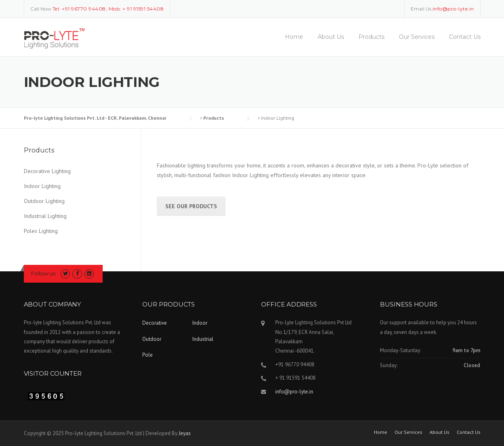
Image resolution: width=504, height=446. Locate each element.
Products (371, 37)
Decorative (155, 323)
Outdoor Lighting (44, 201)
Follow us (43, 273)
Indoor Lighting (42, 186)
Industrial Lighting (45, 216)
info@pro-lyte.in (294, 392)
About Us (331, 37)
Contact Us (465, 37)
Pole (148, 355)
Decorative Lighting (47, 171)
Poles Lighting (41, 231)
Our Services (417, 37)
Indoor (200, 323)
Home (294, 37)
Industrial (203, 339)
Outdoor (152, 339)
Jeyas (185, 433)
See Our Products (191, 206)
